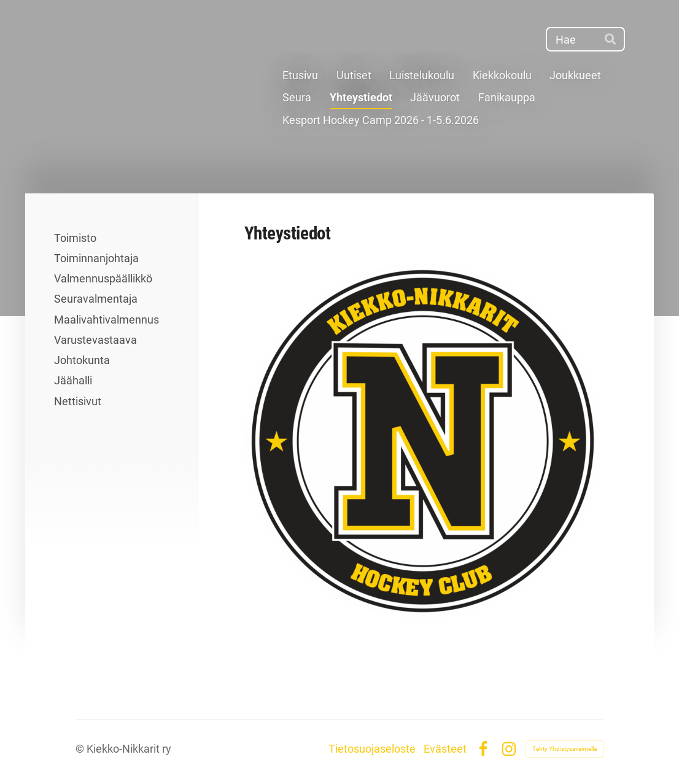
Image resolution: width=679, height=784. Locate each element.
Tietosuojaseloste (372, 749)
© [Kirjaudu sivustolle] (81, 749)
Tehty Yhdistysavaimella (565, 749)
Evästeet (445, 749)
